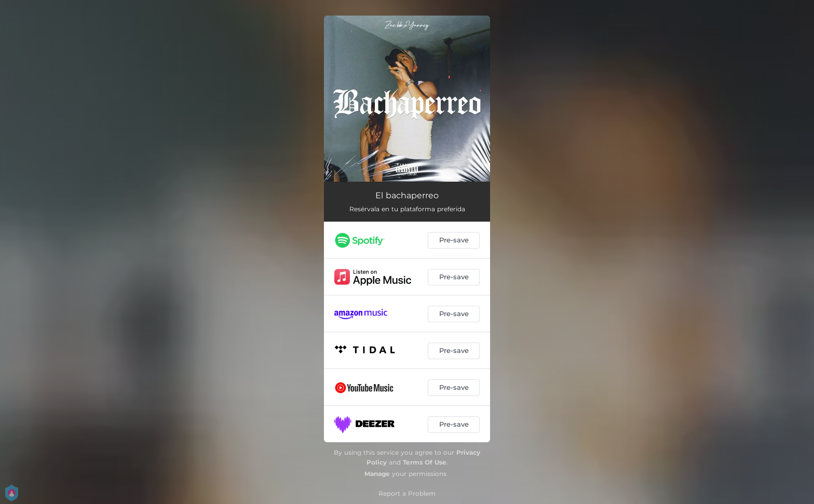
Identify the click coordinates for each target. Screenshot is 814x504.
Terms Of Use (425, 462)
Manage (377, 474)
